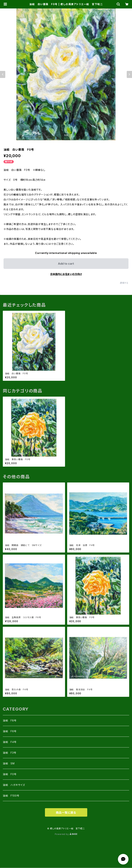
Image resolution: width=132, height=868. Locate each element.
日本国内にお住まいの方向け (66, 274)
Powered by (66, 834)
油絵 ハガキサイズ (14, 785)
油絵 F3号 (10, 753)
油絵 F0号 (10, 774)
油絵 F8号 (10, 720)
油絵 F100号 (11, 796)
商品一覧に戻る (66, 813)
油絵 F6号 (10, 731)
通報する (124, 283)
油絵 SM (9, 763)
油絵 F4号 (10, 742)
